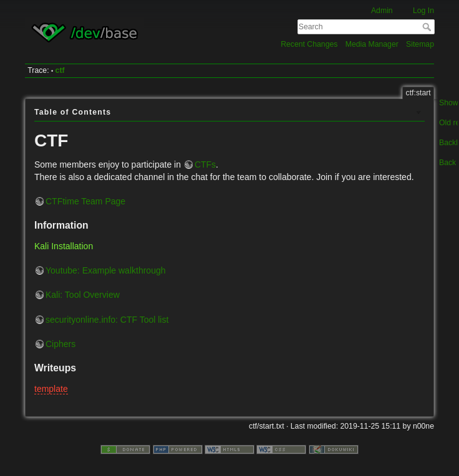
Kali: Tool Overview (83, 295)
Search (428, 27)
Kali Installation (64, 246)
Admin (382, 11)
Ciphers (60, 344)
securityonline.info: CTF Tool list (107, 320)
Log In (423, 11)
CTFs (205, 164)
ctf (60, 70)
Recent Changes (309, 44)
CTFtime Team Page (85, 201)
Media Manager (372, 44)
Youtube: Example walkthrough (106, 270)
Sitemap (420, 44)
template (51, 389)
